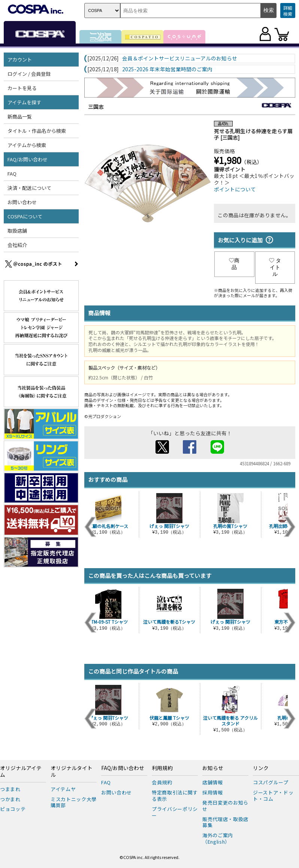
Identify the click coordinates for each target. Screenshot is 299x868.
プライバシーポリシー (175, 812)
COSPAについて (25, 216)
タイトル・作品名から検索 (37, 131)
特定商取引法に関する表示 (175, 796)
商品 (234, 264)
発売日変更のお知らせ (225, 806)
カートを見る (22, 88)
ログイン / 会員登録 (29, 74)
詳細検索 (288, 11)
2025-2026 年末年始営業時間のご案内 (167, 69)
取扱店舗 (17, 231)
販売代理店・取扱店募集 (225, 822)
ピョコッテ (13, 809)
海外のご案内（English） (218, 838)
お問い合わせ (22, 202)
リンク (261, 768)
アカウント (20, 59)
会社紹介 (17, 245)
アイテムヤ (63, 789)
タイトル (275, 267)
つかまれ (10, 799)
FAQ (12, 174)
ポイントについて (235, 189)
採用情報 (213, 792)
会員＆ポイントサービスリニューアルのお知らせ (180, 59)
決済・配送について (29, 188)
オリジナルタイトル (72, 772)
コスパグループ (271, 782)
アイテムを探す (24, 102)
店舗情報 (213, 782)
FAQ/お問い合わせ (28, 159)
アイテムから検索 (27, 145)
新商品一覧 (20, 117)
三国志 (96, 107)
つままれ (10, 789)
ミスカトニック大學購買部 (74, 802)
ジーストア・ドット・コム (273, 796)
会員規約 (162, 782)
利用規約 (162, 768)
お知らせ (213, 768)
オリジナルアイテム (21, 772)
